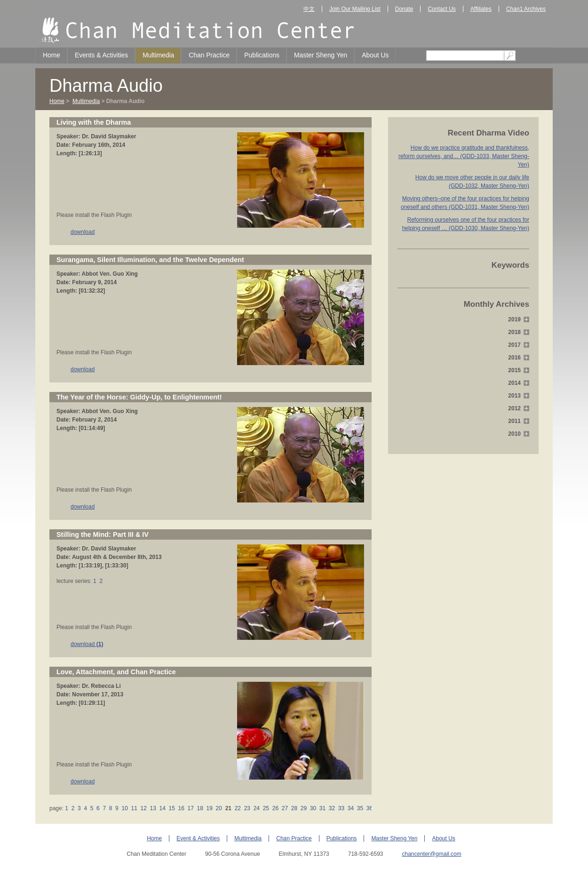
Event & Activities (198, 838)
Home (52, 55)
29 (303, 808)
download (83, 232)
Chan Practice (209, 55)
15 (172, 808)
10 (125, 808)
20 (219, 808)
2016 (514, 358)
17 (191, 808)
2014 (514, 383)
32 (332, 808)
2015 (514, 370)
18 (200, 808)
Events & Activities (101, 55)
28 (294, 808)
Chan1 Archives (526, 9)
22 (238, 808)
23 (247, 808)
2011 (514, 421)
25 (266, 808)
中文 (309, 9)
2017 (514, 345)
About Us (375, 55)
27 (285, 808)
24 (256, 808)
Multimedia (158, 55)
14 (162, 808)
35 (360, 808)
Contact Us (441, 9)
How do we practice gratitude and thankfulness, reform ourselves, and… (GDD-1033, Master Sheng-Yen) (464, 156)
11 (134, 808)
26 (275, 808)
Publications (262, 55)
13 (153, 808)
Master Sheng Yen (321, 55)
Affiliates (481, 9)
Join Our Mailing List (355, 9)
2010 (514, 434)
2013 (514, 396)
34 (351, 808)
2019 (514, 319)
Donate (404, 9)
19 (209, 808)
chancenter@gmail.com (431, 854)
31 (322, 808)
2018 (514, 332)
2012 (514, 408)
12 (143, 808)
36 (370, 808)
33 (341, 808)
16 (181, 808)
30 (313, 808)
